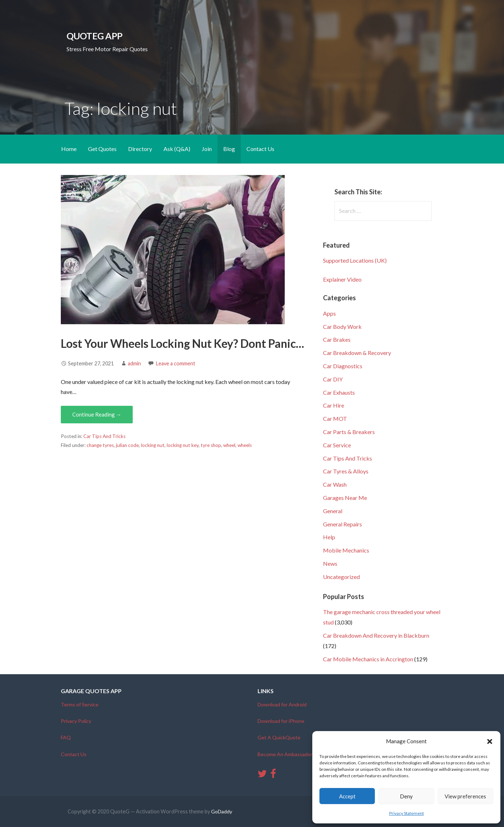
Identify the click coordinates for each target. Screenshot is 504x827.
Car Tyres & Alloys (346, 471)
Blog (229, 149)
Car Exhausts (339, 392)
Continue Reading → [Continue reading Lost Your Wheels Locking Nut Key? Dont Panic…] (97, 414)
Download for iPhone (281, 721)
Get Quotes (102, 149)
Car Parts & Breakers (349, 432)
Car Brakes (337, 339)
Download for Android (282, 704)
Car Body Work (342, 327)
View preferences (465, 796)
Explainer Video (342, 279)
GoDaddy (222, 811)
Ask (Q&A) (177, 149)
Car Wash (335, 484)
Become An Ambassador (285, 754)
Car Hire (334, 405)
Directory (140, 149)
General (333, 511)
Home (69, 149)
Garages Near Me (345, 498)
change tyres (100, 445)
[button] (490, 741)
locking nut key (183, 445)
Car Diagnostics (343, 366)
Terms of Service (80, 704)
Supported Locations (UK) (355, 260)
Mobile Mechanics (346, 550)
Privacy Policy (76, 721)
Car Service (337, 445)
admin (134, 363)
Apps (329, 313)
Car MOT (335, 419)
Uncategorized (341, 577)
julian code (127, 445)
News (330, 563)
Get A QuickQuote (279, 737)
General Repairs (342, 524)
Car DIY (333, 379)
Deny (406, 796)
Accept (347, 796)
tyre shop (211, 445)
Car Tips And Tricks (104, 436)
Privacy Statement (407, 813)
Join (207, 149)
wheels (245, 445)
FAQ (66, 737)
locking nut (153, 445)
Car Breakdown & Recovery (357, 353)
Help (329, 537)
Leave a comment (176, 363)
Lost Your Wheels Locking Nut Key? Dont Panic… (182, 343)
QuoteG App (94, 36)
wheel (229, 445)
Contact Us (260, 149)
